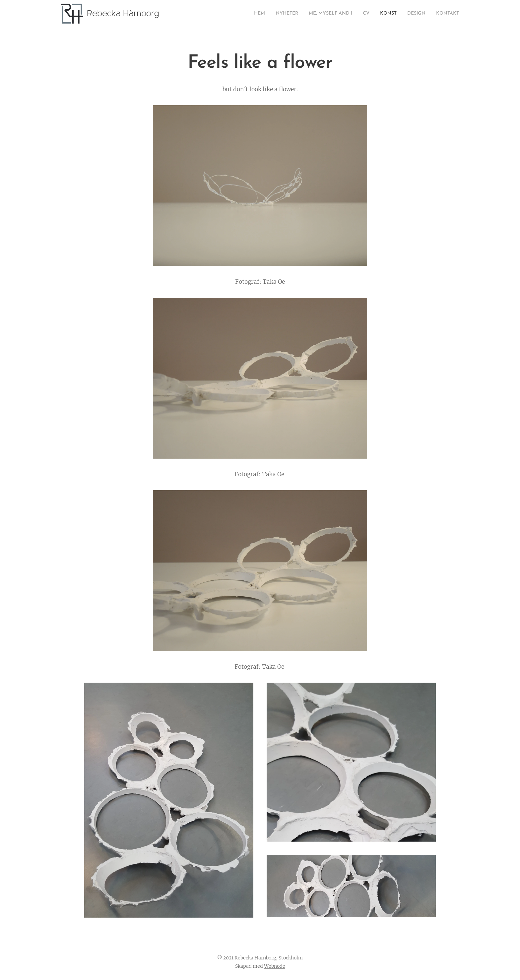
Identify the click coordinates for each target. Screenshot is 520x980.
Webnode (275, 966)
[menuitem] (239, 14)
